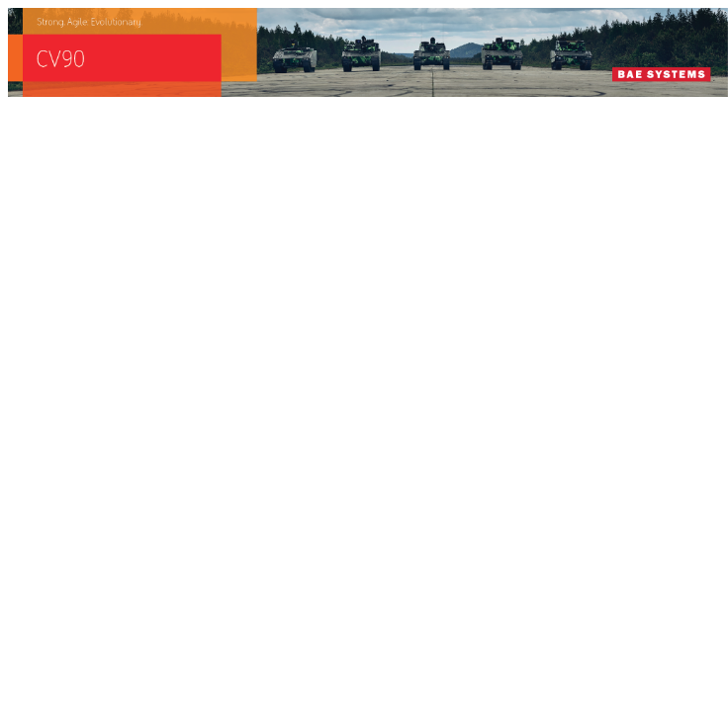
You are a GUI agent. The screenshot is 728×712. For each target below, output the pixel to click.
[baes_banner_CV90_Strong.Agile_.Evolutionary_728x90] (368, 91)
